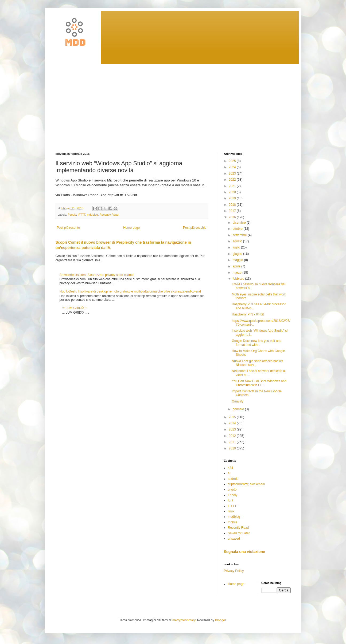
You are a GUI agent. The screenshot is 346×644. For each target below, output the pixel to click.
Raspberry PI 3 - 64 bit (248, 314)
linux (231, 511)
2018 (233, 205)
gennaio (239, 409)
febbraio (239, 279)
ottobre (238, 229)
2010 (233, 448)
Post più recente (69, 228)
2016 (233, 217)
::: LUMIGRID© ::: (75, 308)
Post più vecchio (195, 228)
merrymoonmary (184, 620)
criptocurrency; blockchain (246, 484)
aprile (237, 266)
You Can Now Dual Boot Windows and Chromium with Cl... (259, 383)
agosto (238, 241)
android (233, 479)
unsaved (234, 539)
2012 (233, 436)
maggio (238, 260)
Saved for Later (239, 533)
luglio (237, 247)
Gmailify (237, 401)
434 (231, 468)
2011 (233, 442)
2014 (233, 423)
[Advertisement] (173, 104)
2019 (233, 198)
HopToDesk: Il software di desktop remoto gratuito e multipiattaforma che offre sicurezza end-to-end (130, 291)
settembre (240, 235)
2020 (233, 192)
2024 (233, 167)
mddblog (92, 215)
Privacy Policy (234, 571)
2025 (233, 161)
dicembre (240, 223)
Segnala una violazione (244, 552)
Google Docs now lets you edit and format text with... (256, 343)
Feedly (72, 215)
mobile (233, 522)
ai (229, 473)
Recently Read (109, 215)
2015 (233, 417)
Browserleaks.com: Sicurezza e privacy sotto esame (97, 275)
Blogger (221, 620)
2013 (233, 429)
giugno (238, 254)
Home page (131, 228)
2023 (233, 173)
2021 (233, 186)
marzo (237, 272)
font (231, 500)
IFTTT (81, 215)
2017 (233, 211)
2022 (233, 180)
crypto (232, 489)
